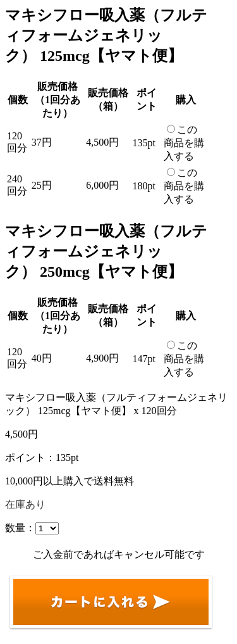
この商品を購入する (184, 143)
